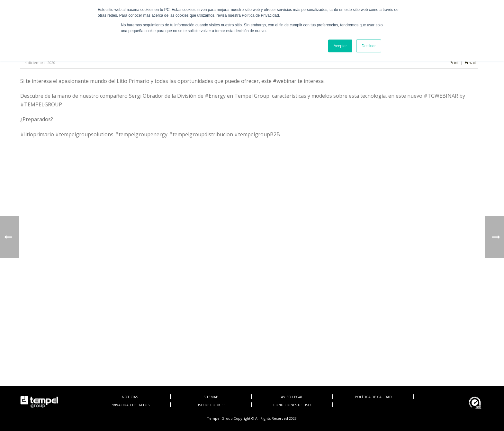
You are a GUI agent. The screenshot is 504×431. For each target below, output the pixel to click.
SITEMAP (211, 397)
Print (454, 63)
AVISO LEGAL (292, 397)
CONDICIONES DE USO (292, 405)
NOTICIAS (130, 397)
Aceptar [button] (340, 46)
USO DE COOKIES (211, 405)
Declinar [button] (369, 46)
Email (470, 63)
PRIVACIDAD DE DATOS (130, 405)
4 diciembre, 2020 (40, 63)
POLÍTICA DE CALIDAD (373, 397)
